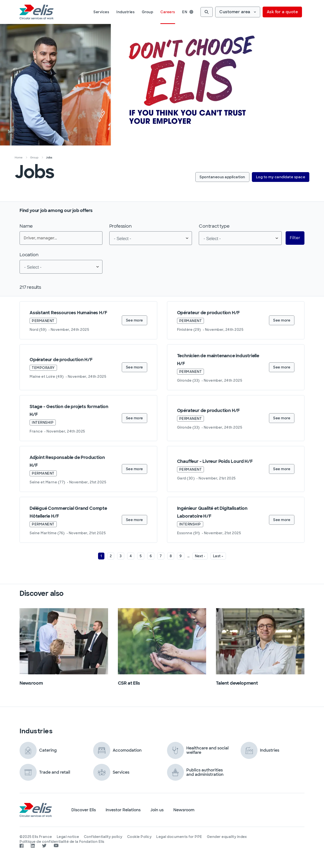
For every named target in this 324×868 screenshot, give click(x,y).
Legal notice (68, 837)
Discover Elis (84, 810)
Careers (168, 12)
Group (148, 12)
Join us (157, 810)
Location (29, 255)
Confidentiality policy (104, 837)
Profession (121, 226)
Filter (295, 238)
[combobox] (151, 238)
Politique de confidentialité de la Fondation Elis (62, 841)
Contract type (214, 226)
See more (134, 320)
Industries (125, 12)
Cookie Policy (140, 837)
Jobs (49, 157)
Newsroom (184, 810)
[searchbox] (141, 238)
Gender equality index (228, 837)
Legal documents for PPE (180, 837)
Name (26, 226)
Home (19, 157)
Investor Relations (123, 810)
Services (101, 12)
